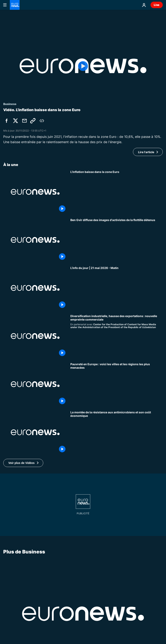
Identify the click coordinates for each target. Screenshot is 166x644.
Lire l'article (146, 152)
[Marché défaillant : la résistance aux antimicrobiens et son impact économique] (117, 432)
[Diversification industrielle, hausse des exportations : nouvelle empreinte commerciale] (117, 336)
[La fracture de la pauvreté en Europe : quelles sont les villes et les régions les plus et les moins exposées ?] (117, 384)
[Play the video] (83, 66)
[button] (23, 463)
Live (157, 5)
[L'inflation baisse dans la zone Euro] (117, 192)
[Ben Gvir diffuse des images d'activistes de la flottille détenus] (117, 240)
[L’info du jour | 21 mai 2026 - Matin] (117, 288)
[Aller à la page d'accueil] (15, 5)
